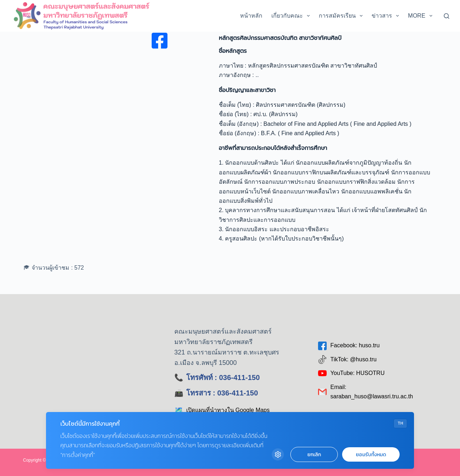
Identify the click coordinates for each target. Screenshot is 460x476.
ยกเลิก (314, 455)
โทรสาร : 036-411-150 (222, 393)
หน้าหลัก (251, 16)
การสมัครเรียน (342, 16)
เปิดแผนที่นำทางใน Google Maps (222, 410)
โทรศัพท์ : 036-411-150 (223, 377)
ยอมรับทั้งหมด (371, 455)
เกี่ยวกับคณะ (292, 16)
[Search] (447, 16)
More (421, 16)
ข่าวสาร (387, 16)
